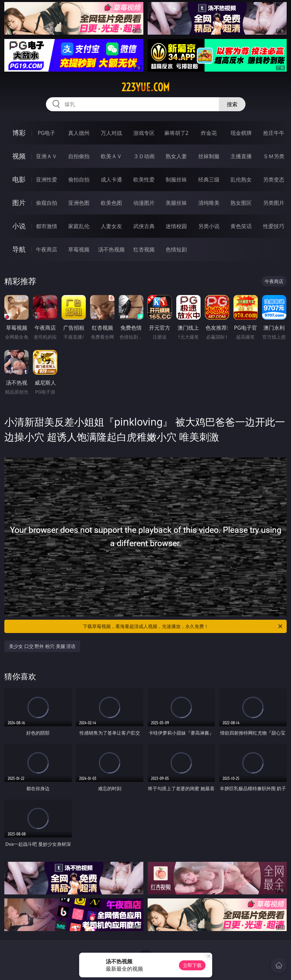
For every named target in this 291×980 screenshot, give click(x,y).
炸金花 (209, 133)
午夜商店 (47, 249)
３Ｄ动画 (144, 156)
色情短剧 (176, 249)
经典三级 (209, 179)
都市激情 (47, 226)
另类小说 (209, 226)
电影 (19, 179)
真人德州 (79, 133)
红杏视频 (144, 249)
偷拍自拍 (79, 179)
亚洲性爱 (47, 179)
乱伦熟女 (241, 179)
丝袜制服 (209, 156)
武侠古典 (144, 226)
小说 (19, 226)
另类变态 (274, 179)
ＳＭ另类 (274, 156)
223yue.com (145, 87)
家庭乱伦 (79, 226)
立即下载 (192, 965)
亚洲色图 (79, 203)
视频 (19, 156)
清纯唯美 (209, 203)
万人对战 (111, 133)
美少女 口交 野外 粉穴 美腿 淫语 (42, 646)
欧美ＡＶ (111, 156)
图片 (19, 203)
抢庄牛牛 (274, 133)
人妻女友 (111, 226)
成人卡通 (111, 179)
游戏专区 (144, 133)
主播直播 (241, 156)
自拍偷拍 (79, 156)
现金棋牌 (241, 133)
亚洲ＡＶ (47, 156)
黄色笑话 (241, 226)
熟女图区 (241, 203)
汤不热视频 (111, 249)
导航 (19, 249)
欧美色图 (111, 203)
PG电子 (46, 133)
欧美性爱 (144, 179)
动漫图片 (144, 203)
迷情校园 (176, 226)
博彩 (19, 133)
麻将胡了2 (176, 133)
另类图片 (274, 203)
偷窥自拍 (47, 203)
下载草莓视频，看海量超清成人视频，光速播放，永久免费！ (183, 626)
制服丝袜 (176, 179)
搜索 (232, 104)
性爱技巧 (274, 226)
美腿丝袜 (176, 203)
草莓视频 (79, 249)
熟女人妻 (176, 156)
